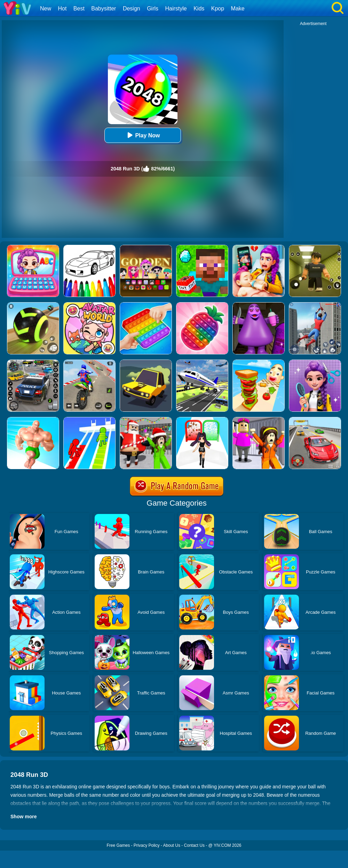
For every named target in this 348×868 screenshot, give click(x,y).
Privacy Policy (147, 845)
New (46, 9)
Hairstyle (176, 9)
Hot (62, 9)
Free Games (118, 845)
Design (132, 9)
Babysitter (104, 9)
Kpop (218, 9)
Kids (199, 9)
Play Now (143, 135)
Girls (153, 9)
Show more (23, 817)
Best (79, 9)
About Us (172, 845)
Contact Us (194, 845)
